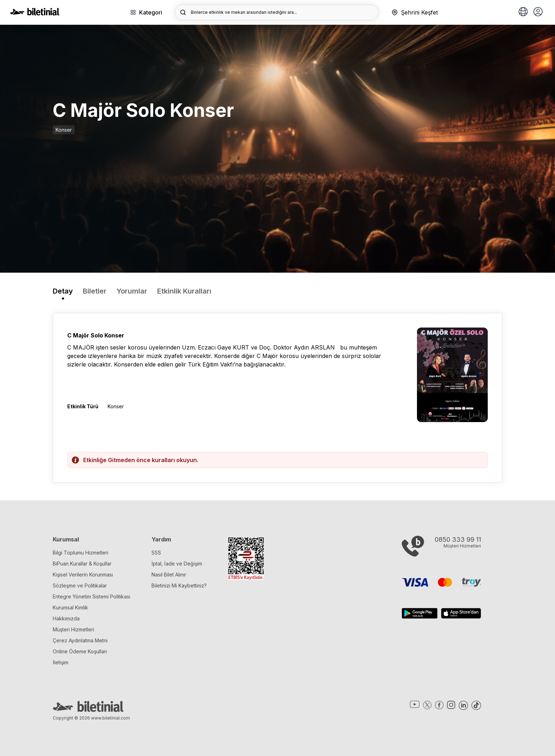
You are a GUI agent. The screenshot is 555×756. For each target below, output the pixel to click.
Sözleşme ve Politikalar (80, 586)
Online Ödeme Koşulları (80, 651)
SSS (156, 553)
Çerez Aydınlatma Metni (80, 640)
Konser (64, 130)
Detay (63, 291)
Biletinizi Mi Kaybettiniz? (179, 586)
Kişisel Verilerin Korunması (83, 575)
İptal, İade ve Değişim (177, 564)
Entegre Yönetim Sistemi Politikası (91, 596)
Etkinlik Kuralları (184, 291)
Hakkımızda (66, 618)
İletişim (61, 662)
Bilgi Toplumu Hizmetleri (81, 553)
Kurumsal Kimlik (70, 607)
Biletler (95, 291)
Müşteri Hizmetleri (73, 629)
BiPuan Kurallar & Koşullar (82, 564)
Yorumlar (132, 291)
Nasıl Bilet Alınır (169, 575)
